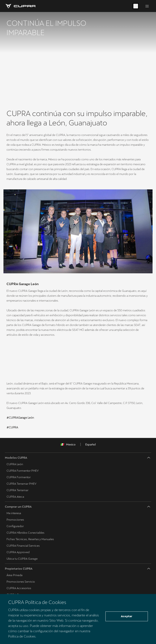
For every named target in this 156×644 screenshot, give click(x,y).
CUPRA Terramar (17, 490)
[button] (53, 352)
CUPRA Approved (18, 552)
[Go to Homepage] (20, 6)
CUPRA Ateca (15, 497)
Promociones (15, 520)
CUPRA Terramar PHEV (21, 484)
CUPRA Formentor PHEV (23, 471)
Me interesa (14, 513)
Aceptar (127, 616)
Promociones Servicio (21, 582)
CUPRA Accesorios (19, 588)
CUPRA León (15, 464)
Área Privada (15, 575)
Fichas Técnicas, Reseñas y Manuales (30, 539)
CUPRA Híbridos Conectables (25, 533)
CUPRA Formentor (19, 477)
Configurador (15, 526)
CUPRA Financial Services (23, 546)
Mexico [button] (68, 445)
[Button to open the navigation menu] (147, 6)
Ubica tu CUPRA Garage (22, 559)
